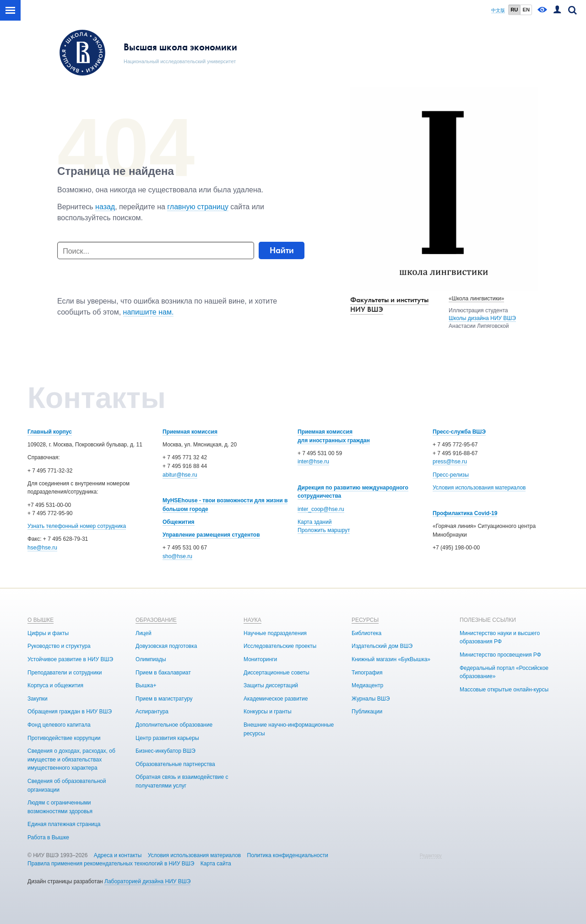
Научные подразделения (275, 633)
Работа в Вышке (48, 837)
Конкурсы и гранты (268, 712)
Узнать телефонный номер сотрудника (77, 526)
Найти (282, 250)
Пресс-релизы (451, 475)
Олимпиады (151, 659)
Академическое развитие (276, 699)
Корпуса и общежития (55, 685)
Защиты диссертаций (271, 685)
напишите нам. (149, 312)
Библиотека (366, 633)
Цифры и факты (48, 633)
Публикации (367, 712)
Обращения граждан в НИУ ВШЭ (70, 712)
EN (526, 10)
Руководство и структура (59, 646)
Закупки (38, 699)
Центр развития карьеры (167, 738)
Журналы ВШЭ (371, 699)
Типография (367, 673)
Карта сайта (216, 864)
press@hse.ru (450, 462)
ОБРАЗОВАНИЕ (156, 620)
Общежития (179, 522)
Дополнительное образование (174, 725)
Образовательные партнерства (175, 764)
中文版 (498, 10)
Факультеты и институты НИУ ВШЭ (389, 304)
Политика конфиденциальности (288, 855)
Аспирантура (152, 712)
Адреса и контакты (118, 855)
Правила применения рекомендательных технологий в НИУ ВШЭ (111, 864)
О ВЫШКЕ (41, 620)
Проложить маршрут (324, 530)
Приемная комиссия (190, 432)
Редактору (431, 856)
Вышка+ (146, 685)
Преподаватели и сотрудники (65, 673)
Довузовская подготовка (166, 646)
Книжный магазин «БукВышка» (391, 659)
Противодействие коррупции (64, 738)
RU (514, 10)
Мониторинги (260, 659)
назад (105, 207)
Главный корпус (50, 432)
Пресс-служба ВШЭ (459, 432)
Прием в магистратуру (164, 699)
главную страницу (198, 207)
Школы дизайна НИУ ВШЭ (482, 318)
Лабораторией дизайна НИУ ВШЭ (147, 881)
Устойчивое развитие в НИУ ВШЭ (70, 659)
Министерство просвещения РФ (500, 655)
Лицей (144, 633)
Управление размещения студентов (211, 535)
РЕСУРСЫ (365, 620)
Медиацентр (367, 685)
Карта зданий (315, 522)
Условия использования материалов (479, 488)
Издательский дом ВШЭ (382, 646)
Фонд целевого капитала (59, 725)
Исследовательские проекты (280, 646)
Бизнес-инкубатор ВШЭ (165, 751)
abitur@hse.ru (180, 475)
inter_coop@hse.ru (321, 509)
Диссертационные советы (277, 673)
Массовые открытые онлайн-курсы (504, 690)
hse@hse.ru (42, 548)
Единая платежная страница (64, 824)
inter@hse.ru (313, 462)
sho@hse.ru (177, 556)
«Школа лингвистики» (476, 299)
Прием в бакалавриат (163, 673)
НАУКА (252, 620)
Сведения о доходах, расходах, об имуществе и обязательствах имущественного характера (71, 759)
